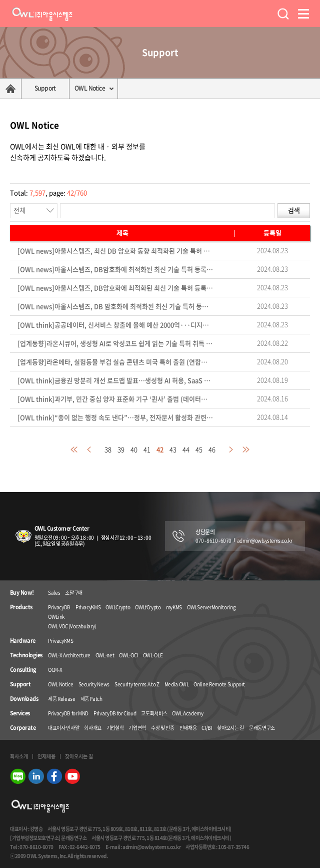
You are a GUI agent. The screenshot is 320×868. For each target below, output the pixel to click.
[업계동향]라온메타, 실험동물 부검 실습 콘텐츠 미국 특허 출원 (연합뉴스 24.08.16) (115, 362)
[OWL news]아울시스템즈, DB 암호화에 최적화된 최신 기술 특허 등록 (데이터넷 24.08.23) (115, 307)
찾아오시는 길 (230, 728)
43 (173, 449)
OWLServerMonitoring (211, 607)
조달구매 (74, 592)
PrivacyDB (59, 607)
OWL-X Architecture (69, 655)
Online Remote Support (219, 684)
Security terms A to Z (137, 684)
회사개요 (93, 728)
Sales (54, 592)
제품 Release (62, 699)
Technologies (26, 655)
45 (199, 449)
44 (186, 449)
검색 (294, 210)
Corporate (23, 728)
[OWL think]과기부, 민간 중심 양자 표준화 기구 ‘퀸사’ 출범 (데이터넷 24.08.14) (115, 399)
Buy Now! (22, 593)
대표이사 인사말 (63, 728)
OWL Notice (90, 88)
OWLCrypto (118, 607)
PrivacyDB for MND (68, 713)
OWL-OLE (153, 655)
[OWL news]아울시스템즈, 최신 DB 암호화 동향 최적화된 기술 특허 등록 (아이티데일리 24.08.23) (115, 251)
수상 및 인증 (163, 728)
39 (121, 449)
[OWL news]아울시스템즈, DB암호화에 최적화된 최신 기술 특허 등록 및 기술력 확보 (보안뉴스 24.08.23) (115, 288)
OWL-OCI (128, 655)
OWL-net (105, 655)
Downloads (24, 699)
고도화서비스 (154, 713)
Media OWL (177, 684)
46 (212, 449)
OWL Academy (187, 713)
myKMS (174, 607)
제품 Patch (91, 699)
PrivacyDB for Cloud (115, 713)
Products (21, 607)
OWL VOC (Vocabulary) (72, 626)
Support (45, 88)
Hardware (23, 641)
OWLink (56, 616)
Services (20, 713)
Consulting (23, 670)
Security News (94, 684)
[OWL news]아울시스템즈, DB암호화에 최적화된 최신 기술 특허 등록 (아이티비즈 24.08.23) (115, 270)
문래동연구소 (262, 728)
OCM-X (55, 670)
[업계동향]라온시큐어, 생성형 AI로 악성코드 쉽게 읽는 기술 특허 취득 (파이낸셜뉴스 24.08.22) (115, 344)
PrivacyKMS (88, 607)
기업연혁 (137, 728)
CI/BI (207, 728)
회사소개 (19, 756)
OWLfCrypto (148, 607)
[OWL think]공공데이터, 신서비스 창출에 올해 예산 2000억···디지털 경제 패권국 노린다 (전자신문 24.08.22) (115, 325)
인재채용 (188, 728)
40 (134, 449)
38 (108, 449)
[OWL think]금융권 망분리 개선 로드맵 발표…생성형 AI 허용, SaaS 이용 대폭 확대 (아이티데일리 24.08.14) (115, 381)
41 (147, 449)
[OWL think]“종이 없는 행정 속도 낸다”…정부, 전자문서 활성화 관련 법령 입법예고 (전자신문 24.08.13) (115, 418)
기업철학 (115, 728)
